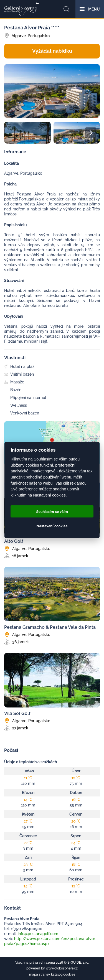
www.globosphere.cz (62, 968)
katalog (57, 974)
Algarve (19, 36)
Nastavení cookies (52, 526)
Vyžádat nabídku (52, 51)
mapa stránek (40, 974)
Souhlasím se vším (52, 511)
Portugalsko (39, 36)
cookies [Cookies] (69, 974)
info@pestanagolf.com (38, 934)
